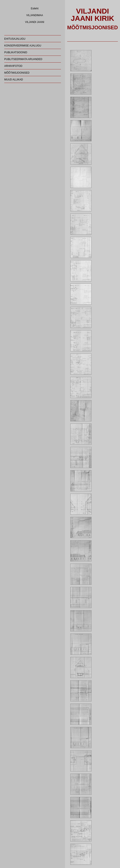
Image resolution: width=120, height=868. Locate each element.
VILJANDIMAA (35, 15)
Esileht (35, 8)
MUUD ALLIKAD (14, 80)
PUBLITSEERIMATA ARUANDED (23, 59)
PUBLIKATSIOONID (16, 52)
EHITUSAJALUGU (15, 39)
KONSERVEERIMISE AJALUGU (23, 46)
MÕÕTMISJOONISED (17, 73)
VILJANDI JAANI (35, 22)
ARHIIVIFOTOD (13, 66)
